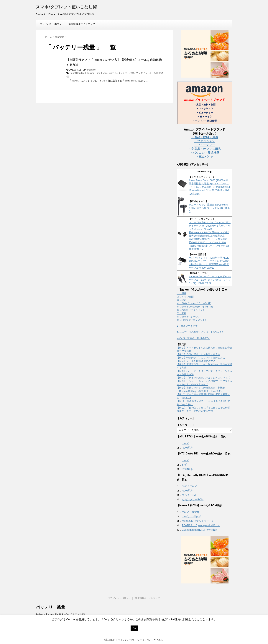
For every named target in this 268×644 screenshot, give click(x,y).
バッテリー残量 (126, 73)
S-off (185, 465)
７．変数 (182, 313)
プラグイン (142, 73)
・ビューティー (205, 145)
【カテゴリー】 (186, 425)
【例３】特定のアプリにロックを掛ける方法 (201, 358)
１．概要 (182, 293)
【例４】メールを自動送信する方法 (196, 361)
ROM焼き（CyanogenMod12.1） (201, 525)
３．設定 (182, 300)
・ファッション (205, 141)
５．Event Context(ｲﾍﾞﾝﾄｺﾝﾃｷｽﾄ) (195, 307)
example (91, 70)
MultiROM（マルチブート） (198, 521)
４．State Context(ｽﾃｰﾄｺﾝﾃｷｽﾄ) (194, 303)
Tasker (91, 73)
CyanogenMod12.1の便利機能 (199, 530)
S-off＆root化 (189, 486)
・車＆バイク (205, 157)
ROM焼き (188, 448)
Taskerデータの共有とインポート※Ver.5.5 (200, 332)
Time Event (101, 73)
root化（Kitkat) (190, 512)
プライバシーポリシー (52, 24)
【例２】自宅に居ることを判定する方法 (198, 354)
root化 (185, 443)
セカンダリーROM (193, 499)
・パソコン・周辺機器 (205, 153)
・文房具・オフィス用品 (205, 149)
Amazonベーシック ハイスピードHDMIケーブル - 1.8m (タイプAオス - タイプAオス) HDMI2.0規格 (210, 280)
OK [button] (135, 628)
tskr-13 (112, 73)
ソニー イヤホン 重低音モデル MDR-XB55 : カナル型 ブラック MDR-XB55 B (209, 208)
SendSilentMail (78, 73)
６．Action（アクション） (191, 310)
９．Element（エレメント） (192, 320)
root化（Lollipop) (192, 516)
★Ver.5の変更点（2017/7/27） (194, 338)
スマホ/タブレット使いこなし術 (66, 7)
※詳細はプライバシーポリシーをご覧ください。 (134, 640)
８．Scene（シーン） (189, 317)
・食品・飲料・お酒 (205, 137)
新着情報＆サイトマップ (82, 24)
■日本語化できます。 (188, 326)
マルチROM (189, 495)
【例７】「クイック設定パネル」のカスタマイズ (203, 378)
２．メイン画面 (185, 297)
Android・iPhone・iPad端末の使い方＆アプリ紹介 (61, 614)
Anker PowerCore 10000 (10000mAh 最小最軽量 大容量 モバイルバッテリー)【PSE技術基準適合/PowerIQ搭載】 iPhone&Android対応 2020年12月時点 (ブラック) (210, 187)
